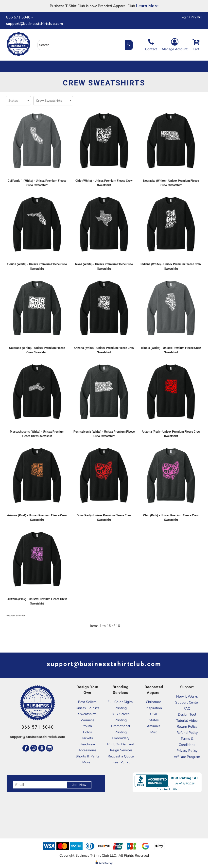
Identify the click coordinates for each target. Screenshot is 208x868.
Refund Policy (187, 733)
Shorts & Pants (87, 756)
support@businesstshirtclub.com (36, 24)
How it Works (187, 696)
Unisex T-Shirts (87, 708)
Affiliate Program (187, 757)
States (154, 720)
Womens (87, 720)
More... (87, 762)
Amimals (154, 726)
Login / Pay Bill (191, 17)
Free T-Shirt (121, 762)
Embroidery (121, 738)
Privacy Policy (187, 751)
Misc (154, 732)
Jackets (87, 738)
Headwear (87, 744)
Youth (87, 726)
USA (154, 714)
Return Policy (187, 727)
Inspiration (154, 708)
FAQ (187, 709)
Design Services (121, 750)
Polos (87, 732)
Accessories (87, 750)
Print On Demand (121, 744)
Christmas (154, 702)
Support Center (187, 702)
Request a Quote (121, 756)
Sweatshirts (87, 714)
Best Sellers (87, 702)
